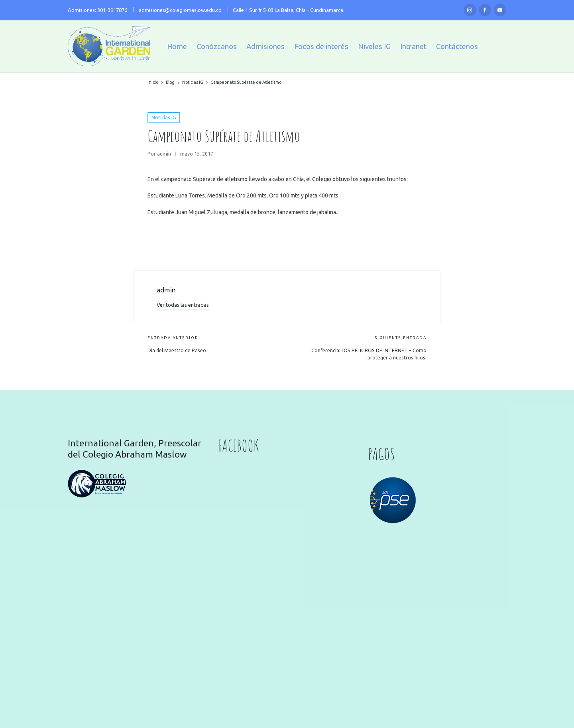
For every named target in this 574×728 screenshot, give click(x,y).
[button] (183, 305)
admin (166, 290)
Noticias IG (164, 117)
